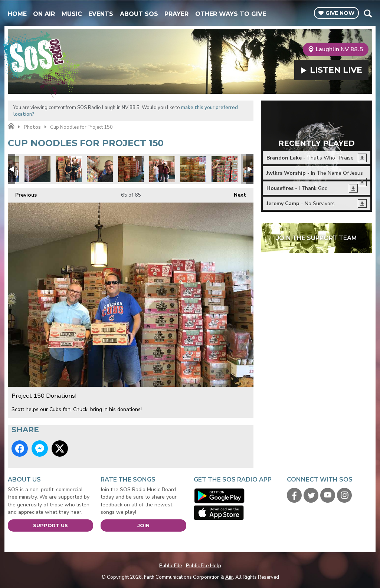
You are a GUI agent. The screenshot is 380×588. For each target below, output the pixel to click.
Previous (22, 193)
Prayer (176, 14)
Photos (32, 127)
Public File (171, 566)
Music (72, 14)
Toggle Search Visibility (368, 13)
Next (236, 193)
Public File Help (204, 566)
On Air (44, 14)
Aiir (229, 577)
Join (143, 525)
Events (101, 14)
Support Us (50, 525)
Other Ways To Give (231, 14)
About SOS (139, 14)
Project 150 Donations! (37, 169)
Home (17, 14)
